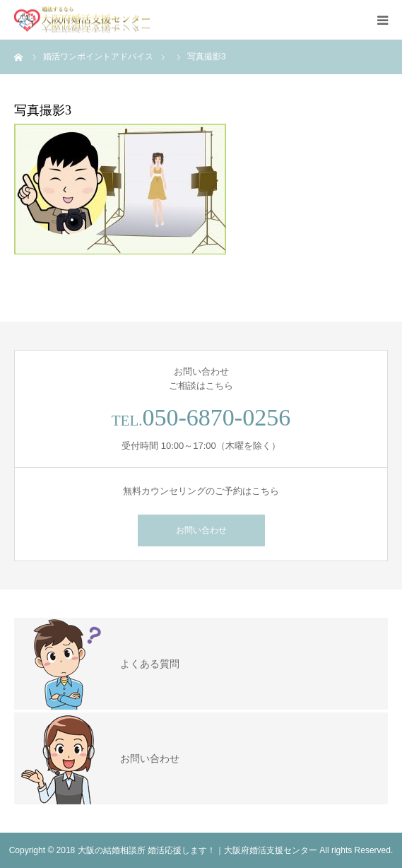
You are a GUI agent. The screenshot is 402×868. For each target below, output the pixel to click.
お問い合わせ (201, 530)
